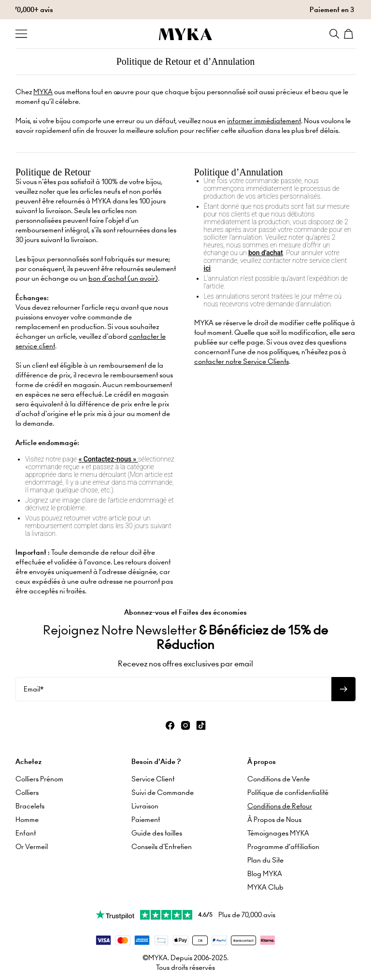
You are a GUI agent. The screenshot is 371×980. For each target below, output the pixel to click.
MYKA (43, 92)
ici (207, 268)
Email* (34, 689)
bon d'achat (266, 253)
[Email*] (173, 689)
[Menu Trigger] (21, 34)
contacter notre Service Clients (242, 361)
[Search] (334, 34)
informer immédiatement (264, 121)
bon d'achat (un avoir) (123, 278)
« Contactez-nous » (108, 459)
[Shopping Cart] (350, 34)
